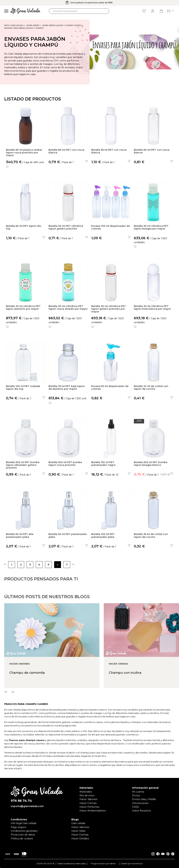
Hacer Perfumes (89, 807)
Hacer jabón (33, 25)
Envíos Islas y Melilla (144, 799)
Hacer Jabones (88, 799)
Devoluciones (140, 803)
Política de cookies (22, 839)
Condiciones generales (24, 831)
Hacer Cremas (88, 803)
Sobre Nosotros (141, 811)
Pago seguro (18, 827)
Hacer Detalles (80, 839)
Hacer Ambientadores (93, 811)
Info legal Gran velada (24, 823)
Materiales (86, 792)
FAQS (136, 807)
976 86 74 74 (21, 801)
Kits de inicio (87, 795)
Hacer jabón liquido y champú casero (62, 25)
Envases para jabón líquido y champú (24, 28)
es (171, 11)
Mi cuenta (138, 792)
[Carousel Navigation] (92, 706)
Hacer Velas (78, 831)
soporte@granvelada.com (27, 806)
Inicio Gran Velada (14, 25)
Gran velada (78, 823)
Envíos (136, 795)
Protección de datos (23, 835)
